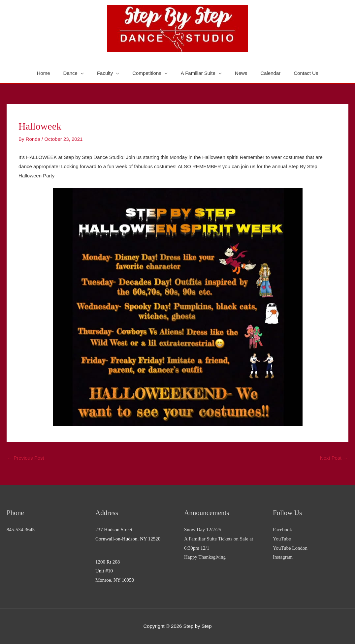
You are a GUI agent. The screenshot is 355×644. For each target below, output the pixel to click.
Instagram (283, 557)
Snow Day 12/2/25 (203, 530)
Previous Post (26, 458)
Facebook (282, 530)
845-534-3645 (21, 530)
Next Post (334, 458)
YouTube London (290, 548)
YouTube (282, 539)
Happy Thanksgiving (205, 557)
